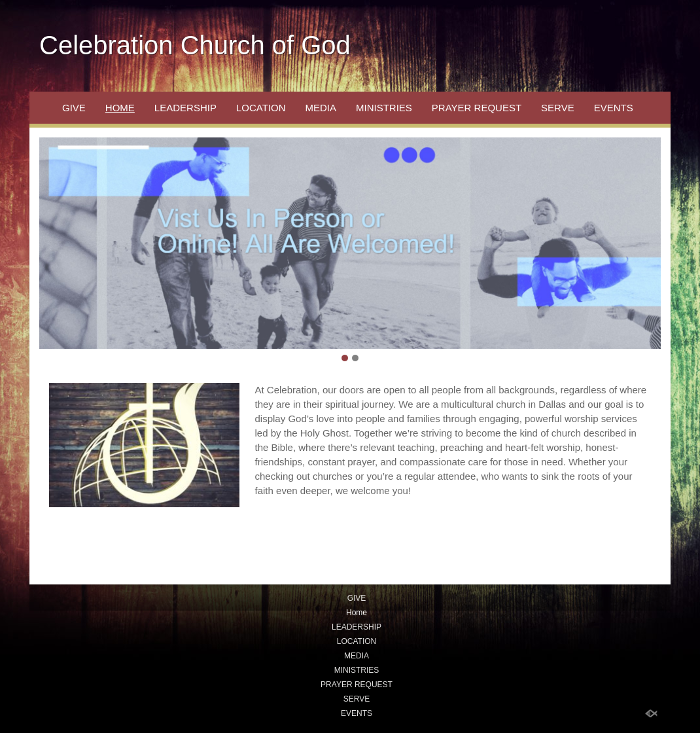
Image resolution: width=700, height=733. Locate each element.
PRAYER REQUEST (477, 108)
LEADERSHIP (185, 108)
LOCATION (261, 108)
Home (120, 108)
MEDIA (321, 108)
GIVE (74, 108)
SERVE (558, 108)
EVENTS (614, 108)
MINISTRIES (384, 108)
